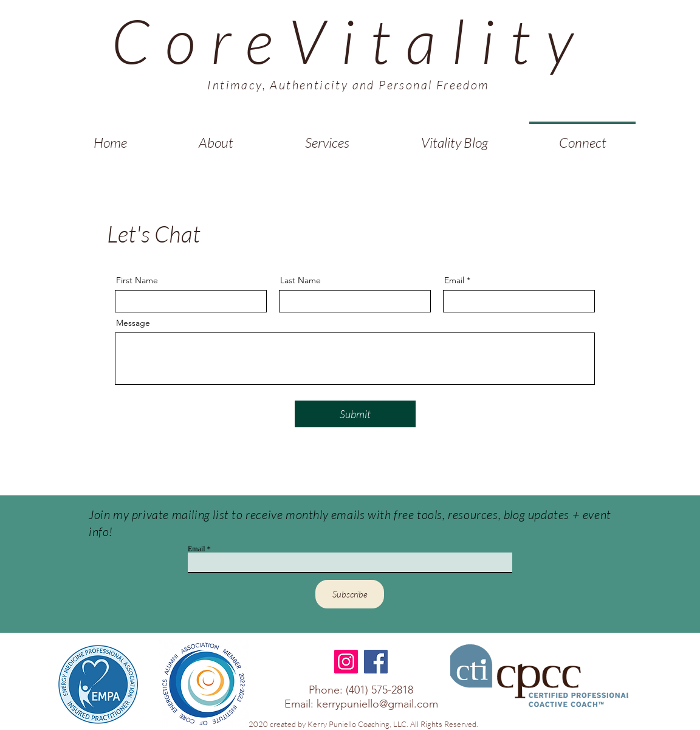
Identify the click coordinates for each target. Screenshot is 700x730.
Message (133, 323)
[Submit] (355, 414)
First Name (137, 280)
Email (454, 280)
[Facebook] (376, 662)
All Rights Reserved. (445, 724)
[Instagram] (346, 662)
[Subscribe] (350, 594)
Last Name (300, 280)
